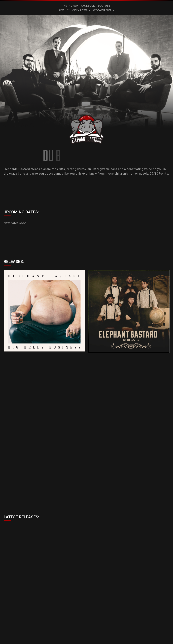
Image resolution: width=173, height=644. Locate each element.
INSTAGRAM (70, 6)
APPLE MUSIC (82, 10)
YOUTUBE (104, 6)
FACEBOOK (88, 6)
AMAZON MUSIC (104, 10)
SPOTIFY (64, 10)
